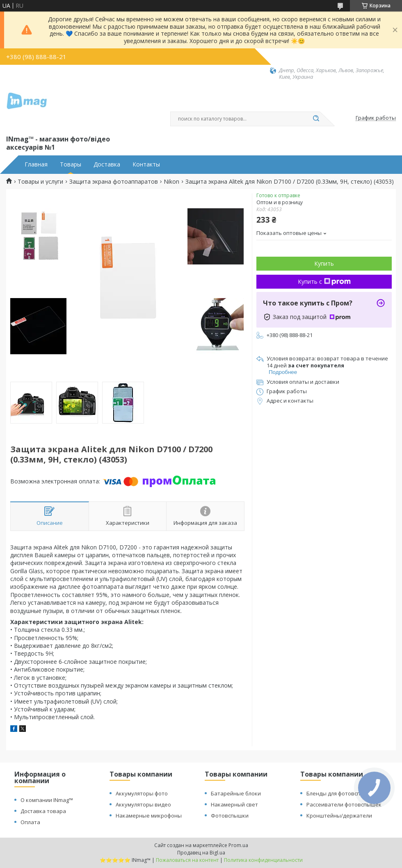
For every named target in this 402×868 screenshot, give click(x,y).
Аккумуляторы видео (143, 804)
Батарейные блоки (236, 793)
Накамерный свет (234, 804)
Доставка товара (43, 811)
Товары (71, 164)
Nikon (171, 182)
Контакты (146, 164)
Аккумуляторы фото (142, 793)
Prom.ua (238, 845)
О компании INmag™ (47, 800)
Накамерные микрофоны (149, 816)
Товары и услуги (40, 182)
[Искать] (316, 119)
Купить (324, 263)
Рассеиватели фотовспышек (344, 804)
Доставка (107, 164)
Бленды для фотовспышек (341, 793)
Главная (36, 164)
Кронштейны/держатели (339, 816)
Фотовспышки (230, 816)
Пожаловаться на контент (187, 860)
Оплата (30, 822)
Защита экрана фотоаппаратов (114, 182)
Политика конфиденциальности (263, 860)
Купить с (324, 281)
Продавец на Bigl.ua (201, 853)
